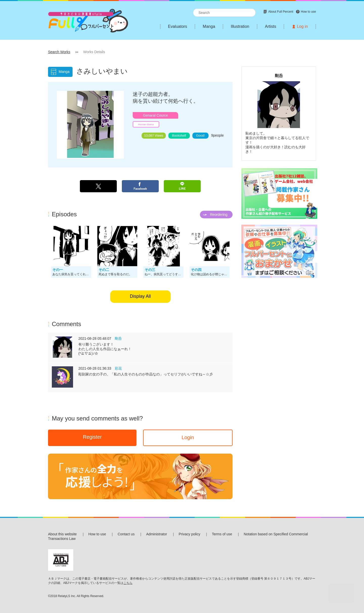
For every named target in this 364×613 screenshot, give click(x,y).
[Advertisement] (279, 360)
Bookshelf (179, 136)
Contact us (126, 534)
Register (92, 437)
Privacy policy (190, 534)
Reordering (219, 215)
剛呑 (118, 339)
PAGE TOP (341, 593)
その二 (104, 270)
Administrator (156, 534)
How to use (97, 534)
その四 (196, 270)
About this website (62, 534)
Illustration (240, 26)
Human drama (146, 124)
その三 (150, 270)
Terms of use (222, 534)
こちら (128, 583)
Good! (200, 136)
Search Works (59, 52)
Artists (270, 26)
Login (188, 437)
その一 (58, 270)
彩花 (118, 368)
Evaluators (178, 26)
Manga (209, 26)
